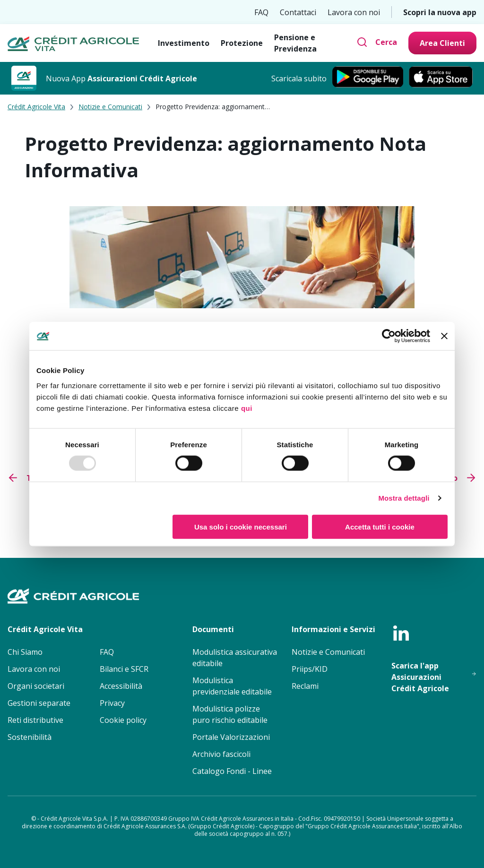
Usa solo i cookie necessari (241, 526)
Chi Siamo (25, 652)
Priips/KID (310, 669)
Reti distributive (35, 720)
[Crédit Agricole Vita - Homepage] (73, 43)
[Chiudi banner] (444, 336)
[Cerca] (377, 42)
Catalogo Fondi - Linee (232, 771)
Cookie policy (123, 720)
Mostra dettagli (404, 498)
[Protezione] (242, 43)
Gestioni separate (39, 703)
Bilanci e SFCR (124, 669)
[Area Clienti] (442, 43)
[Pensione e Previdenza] (311, 43)
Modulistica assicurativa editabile (235, 658)
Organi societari (36, 686)
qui (247, 408)
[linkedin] (401, 633)
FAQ (261, 12)
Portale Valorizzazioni (231, 737)
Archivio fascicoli (221, 754)
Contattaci (298, 12)
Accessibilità (121, 686)
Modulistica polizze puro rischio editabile (230, 714)
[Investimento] (184, 43)
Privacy (112, 703)
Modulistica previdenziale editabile (232, 686)
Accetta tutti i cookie (380, 526)
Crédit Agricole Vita (36, 107)
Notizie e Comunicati (110, 107)
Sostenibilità (30, 737)
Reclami (305, 686)
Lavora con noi (354, 12)
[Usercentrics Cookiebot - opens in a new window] (389, 336)
